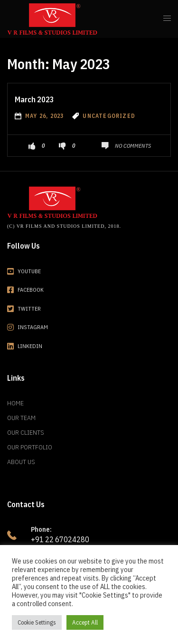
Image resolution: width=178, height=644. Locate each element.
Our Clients (26, 432)
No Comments (133, 146)
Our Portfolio (30, 447)
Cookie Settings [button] (37, 622)
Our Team (21, 418)
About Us (21, 462)
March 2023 (34, 99)
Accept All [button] (85, 622)
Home (15, 403)
